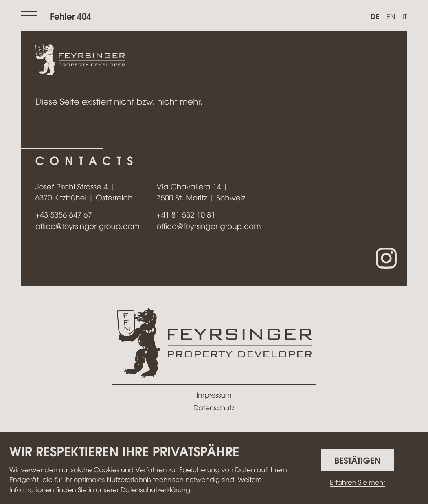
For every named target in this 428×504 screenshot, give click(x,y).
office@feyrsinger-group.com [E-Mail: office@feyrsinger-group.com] (88, 226)
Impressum (214, 395)
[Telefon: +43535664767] (64, 215)
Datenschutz (214, 408)
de (375, 16)
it (405, 17)
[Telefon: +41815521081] (186, 215)
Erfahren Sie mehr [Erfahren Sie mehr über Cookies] (358, 482)
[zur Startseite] (80, 60)
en (391, 17)
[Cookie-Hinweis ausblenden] (358, 460)
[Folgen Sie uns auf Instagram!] (386, 258)
